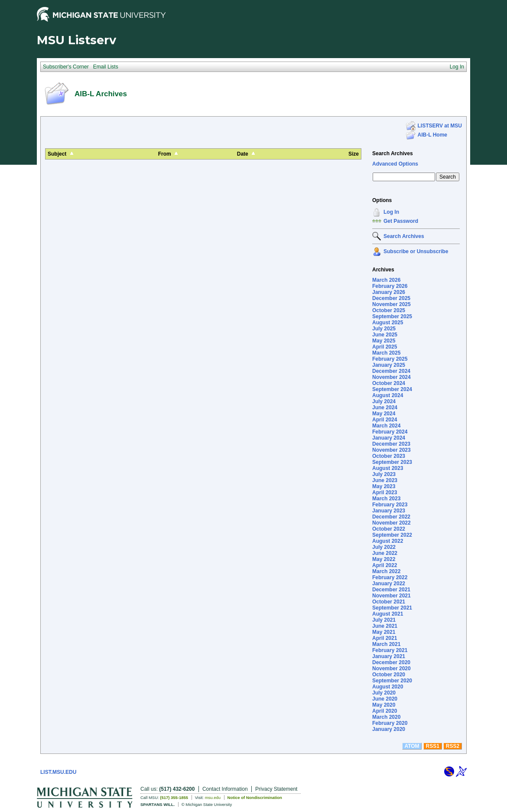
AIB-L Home (432, 135)
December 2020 (391, 662)
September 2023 (392, 462)
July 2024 (384, 401)
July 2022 (384, 547)
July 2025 (384, 329)
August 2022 (388, 541)
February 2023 (390, 505)
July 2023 (384, 474)
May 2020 (384, 705)
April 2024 (385, 420)
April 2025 (385, 347)
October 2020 (389, 675)
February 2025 (390, 359)
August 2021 (388, 614)
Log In (391, 212)
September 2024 (392, 389)
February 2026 (390, 286)
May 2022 (384, 559)
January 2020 (389, 729)
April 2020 (385, 711)
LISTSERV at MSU (440, 126)
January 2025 (389, 365)
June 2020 (385, 699)
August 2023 (388, 468)
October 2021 (389, 602)
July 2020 (384, 693)
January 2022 (389, 584)
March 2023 (386, 499)
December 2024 (391, 371)
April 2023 (385, 492)
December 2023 (391, 444)
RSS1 (433, 746)
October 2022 (389, 529)
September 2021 (392, 608)
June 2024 (385, 408)
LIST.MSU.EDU (58, 772)
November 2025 (392, 304)
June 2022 (385, 553)
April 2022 (385, 565)
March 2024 (386, 426)
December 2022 (391, 517)
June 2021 (385, 626)
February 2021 (390, 650)
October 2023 (389, 456)
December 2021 (391, 590)
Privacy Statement (276, 789)
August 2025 (388, 323)
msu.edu (213, 797)
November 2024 (392, 377)
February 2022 (390, 577)
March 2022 (386, 571)
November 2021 (392, 596)
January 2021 (389, 656)
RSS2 (453, 746)
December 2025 (391, 298)
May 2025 (384, 341)
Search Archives (393, 153)
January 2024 (389, 438)
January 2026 (389, 292)
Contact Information (225, 789)
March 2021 (386, 644)
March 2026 (386, 280)
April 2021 (385, 638)
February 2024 (390, 432)
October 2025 (389, 310)
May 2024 (384, 414)
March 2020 (386, 717)
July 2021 (384, 620)
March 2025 (386, 353)
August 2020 (388, 687)
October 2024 (389, 383)
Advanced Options (395, 164)
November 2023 (392, 450)
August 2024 (388, 395)
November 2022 (392, 523)
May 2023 (384, 486)
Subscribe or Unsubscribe (416, 251)
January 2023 (389, 511)
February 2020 (390, 723)
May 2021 (384, 632)
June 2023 (385, 480)
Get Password (401, 221)
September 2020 (392, 681)
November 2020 (392, 669)
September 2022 (392, 535)
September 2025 (392, 316)
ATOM (412, 746)
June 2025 (385, 335)
